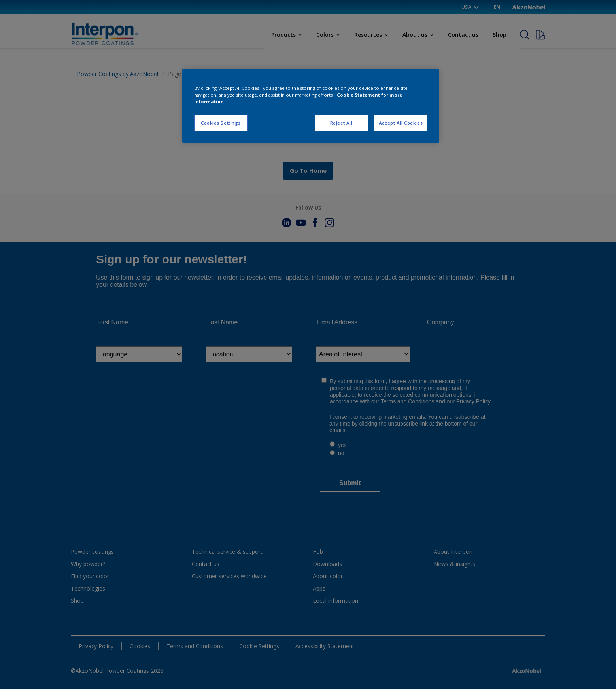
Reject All (341, 123)
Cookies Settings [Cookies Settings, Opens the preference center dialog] (221, 123)
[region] (311, 106)
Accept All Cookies (401, 123)
